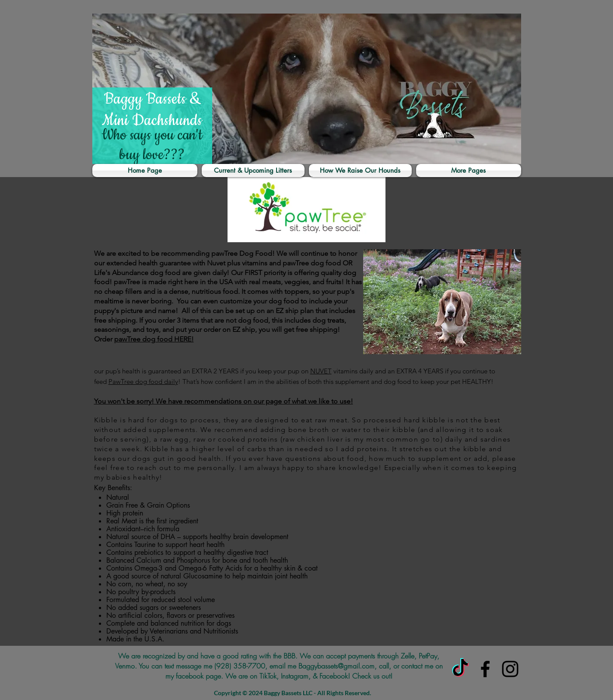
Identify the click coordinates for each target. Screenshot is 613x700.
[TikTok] (460, 669)
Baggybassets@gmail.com (336, 666)
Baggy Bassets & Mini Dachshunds (152, 110)
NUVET (321, 371)
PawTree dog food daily (143, 381)
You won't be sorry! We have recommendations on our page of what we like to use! (224, 401)
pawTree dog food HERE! (154, 339)
